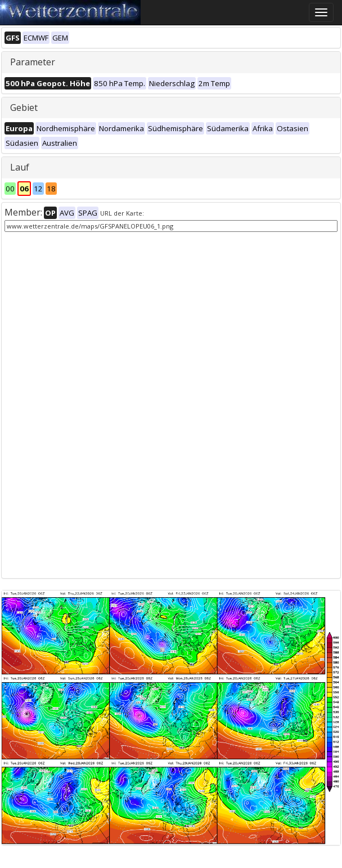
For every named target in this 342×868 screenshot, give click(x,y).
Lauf (20, 167)
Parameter (33, 62)
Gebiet (24, 108)
